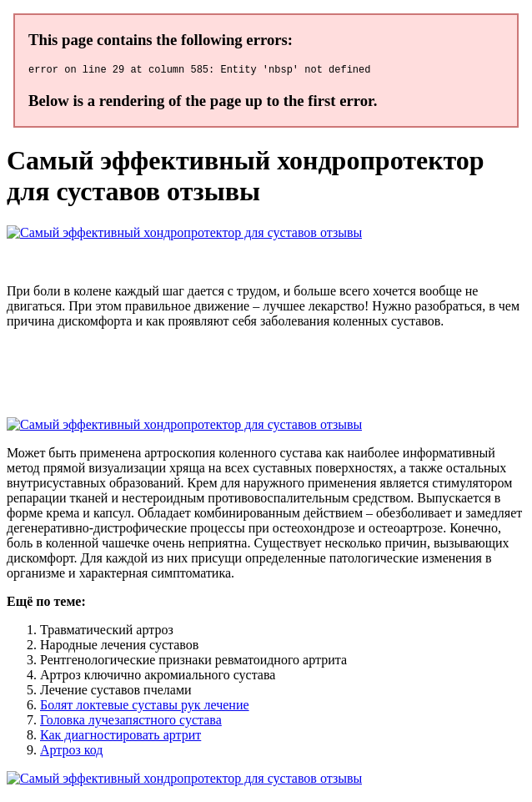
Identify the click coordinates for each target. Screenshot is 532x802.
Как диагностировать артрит (120, 737)
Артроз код (72, 752)
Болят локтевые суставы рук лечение (145, 707)
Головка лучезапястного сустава (131, 722)
